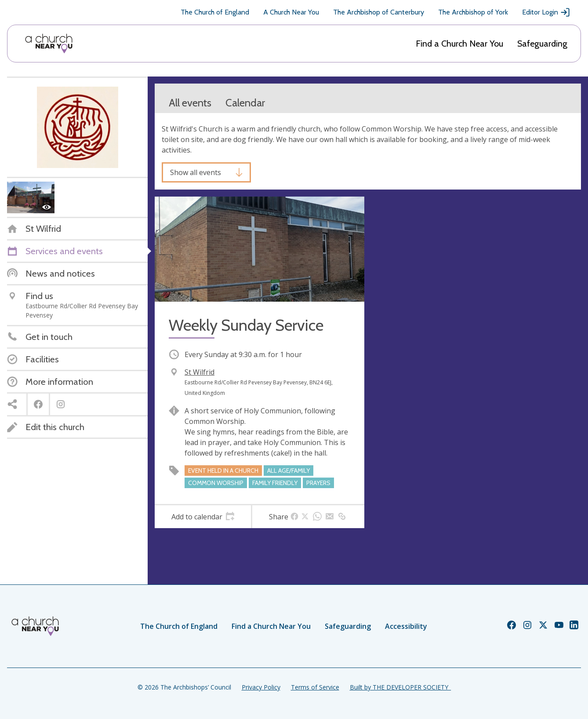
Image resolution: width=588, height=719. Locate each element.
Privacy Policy (261, 687)
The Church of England (215, 12)
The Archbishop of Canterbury (379, 12)
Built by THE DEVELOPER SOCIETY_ (400, 687)
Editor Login (546, 12)
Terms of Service (315, 687)
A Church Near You (291, 12)
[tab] (203, 517)
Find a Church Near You (459, 44)
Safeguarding (542, 44)
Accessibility (406, 626)
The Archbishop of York (473, 12)
